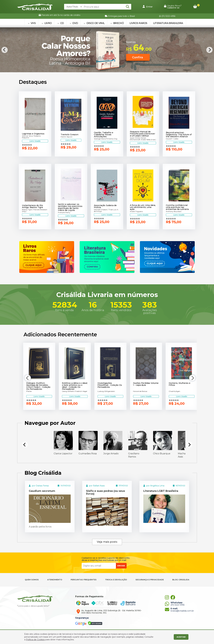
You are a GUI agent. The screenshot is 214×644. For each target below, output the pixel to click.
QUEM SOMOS (32, 580)
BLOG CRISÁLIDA (181, 580)
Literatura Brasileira (168, 23)
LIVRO (47, 23)
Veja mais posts (107, 542)
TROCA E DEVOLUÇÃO (116, 580)
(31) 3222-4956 (167, 16)
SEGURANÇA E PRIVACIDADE (150, 580)
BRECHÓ (117, 23)
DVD (74, 23)
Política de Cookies (35, 640)
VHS (32, 23)
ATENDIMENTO (55, 580)
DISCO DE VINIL (94, 23)
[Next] (209, 50)
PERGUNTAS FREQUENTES (84, 580)
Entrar (148, 7)
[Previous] (5, 50)
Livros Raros (138, 23)
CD (61, 23)
